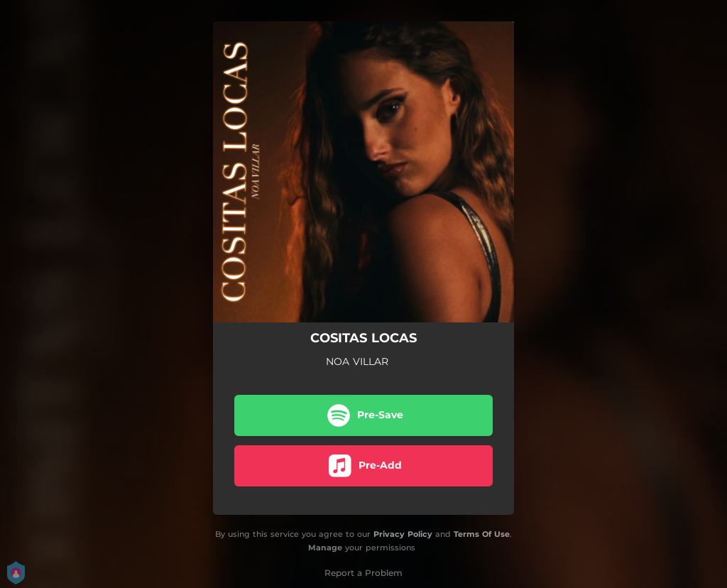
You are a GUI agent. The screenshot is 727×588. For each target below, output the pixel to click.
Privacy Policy (403, 534)
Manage (325, 548)
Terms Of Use (482, 534)
